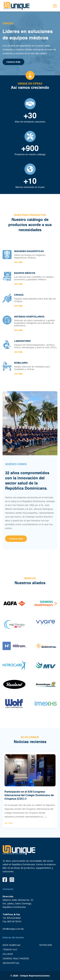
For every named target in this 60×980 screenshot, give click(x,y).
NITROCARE (46, 945)
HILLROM (8, 954)
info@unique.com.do (13, 929)
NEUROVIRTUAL (11, 963)
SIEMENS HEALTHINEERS (16, 958)
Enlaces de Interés (13, 937)
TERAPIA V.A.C (10, 949)
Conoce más (13, 62)
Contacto (8, 889)
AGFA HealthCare (12, 945)
